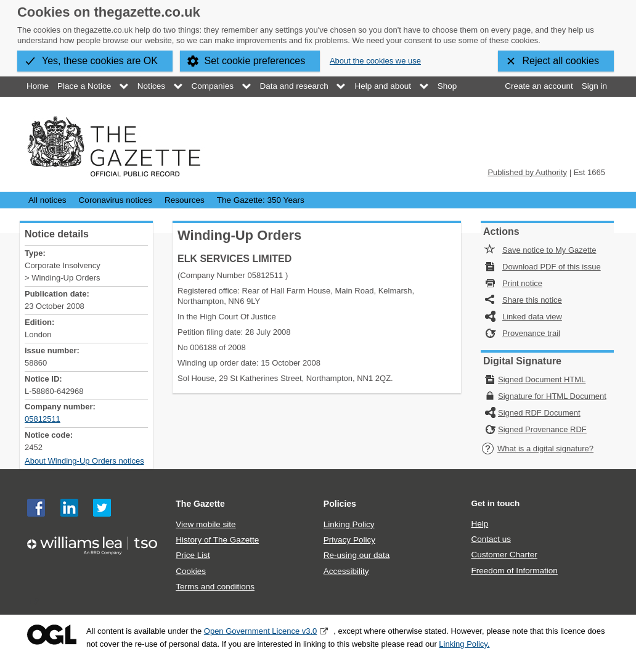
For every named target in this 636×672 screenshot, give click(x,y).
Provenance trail (531, 333)
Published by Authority (527, 172)
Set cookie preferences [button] (255, 61)
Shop (447, 86)
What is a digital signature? (537, 449)
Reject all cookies (561, 61)
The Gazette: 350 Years (261, 200)
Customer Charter (504, 555)
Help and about (383, 86)
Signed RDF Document (539, 413)
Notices (151, 86)
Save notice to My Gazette (549, 250)
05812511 (43, 419)
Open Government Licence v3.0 (261, 631)
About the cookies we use (375, 61)
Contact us (491, 539)
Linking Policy (349, 524)
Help (479, 524)
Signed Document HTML (542, 379)
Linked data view (532, 317)
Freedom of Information (514, 571)
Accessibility (346, 571)
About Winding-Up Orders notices (84, 461)
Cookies (191, 571)
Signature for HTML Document (552, 396)
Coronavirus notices (116, 200)
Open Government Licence (52, 635)
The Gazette (200, 504)
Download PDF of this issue (552, 267)
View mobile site (206, 524)
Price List (193, 555)
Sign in (594, 86)
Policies (340, 504)
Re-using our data (357, 555)
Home (38, 86)
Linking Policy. (464, 644)
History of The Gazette (217, 540)
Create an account (539, 86)
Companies (213, 86)
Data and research (294, 86)
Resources (185, 200)
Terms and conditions (215, 587)
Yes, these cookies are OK (100, 61)
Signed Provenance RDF (542, 429)
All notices (47, 200)
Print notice (522, 283)
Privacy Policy (349, 540)
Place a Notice (84, 86)
